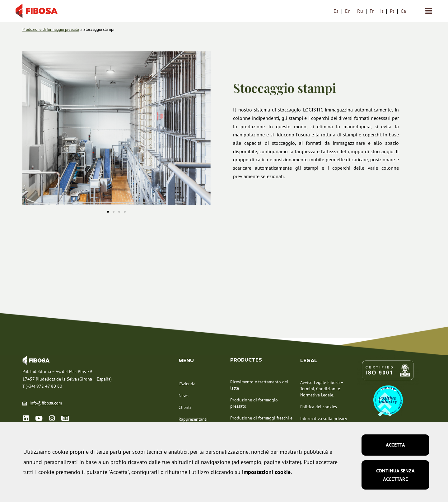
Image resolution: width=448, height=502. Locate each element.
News (184, 396)
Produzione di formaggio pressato (254, 403)
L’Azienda (187, 384)
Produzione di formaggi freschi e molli (261, 421)
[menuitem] (336, 11)
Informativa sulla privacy (324, 419)
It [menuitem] (382, 11)
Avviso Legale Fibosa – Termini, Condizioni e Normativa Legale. (322, 389)
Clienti (185, 408)
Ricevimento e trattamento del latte (259, 385)
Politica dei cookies (319, 407)
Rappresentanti (193, 419)
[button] (29, 130)
